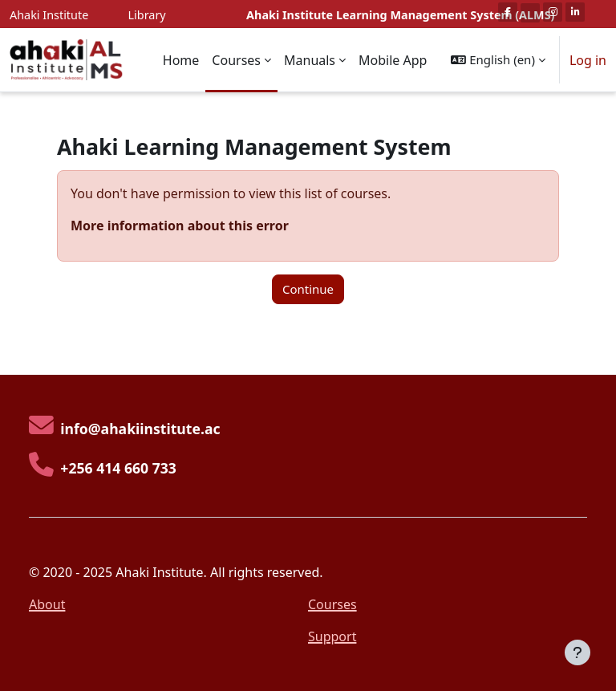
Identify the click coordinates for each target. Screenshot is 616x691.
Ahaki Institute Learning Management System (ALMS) (400, 15)
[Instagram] (553, 12)
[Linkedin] (575, 12)
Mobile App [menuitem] (393, 60)
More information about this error (180, 226)
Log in (588, 60)
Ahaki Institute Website (49, 24)
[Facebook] (508, 12)
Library (147, 15)
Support (332, 636)
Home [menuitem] (181, 60)
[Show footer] (577, 652)
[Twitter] (530, 13)
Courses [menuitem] (236, 60)
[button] (498, 60)
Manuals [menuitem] (310, 60)
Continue (308, 289)
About (47, 604)
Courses (332, 604)
